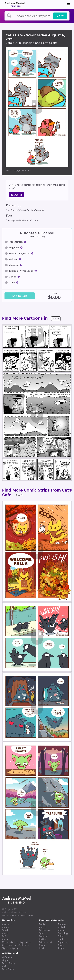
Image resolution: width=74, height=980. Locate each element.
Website (13, 259)
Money (61, 930)
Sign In (5, 948)
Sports (42, 933)
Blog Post (14, 248)
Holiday (43, 939)
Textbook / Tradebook (21, 271)
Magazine (14, 265)
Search (60, 16)
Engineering (63, 942)
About (5, 933)
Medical (61, 927)
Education (44, 936)
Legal (60, 939)
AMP (4, 966)
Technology (63, 924)
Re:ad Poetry (8, 969)
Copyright (29, 915)
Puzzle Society (9, 963)
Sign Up (15, 948)
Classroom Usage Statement (15, 945)
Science (61, 945)
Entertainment (46, 942)
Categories (7, 924)
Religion (61, 948)
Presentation (16, 242)
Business (43, 945)
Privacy (5, 915)
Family (42, 924)
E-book (13, 277)
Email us (16, 195)
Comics (6, 927)
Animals (43, 927)
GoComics (7, 957)
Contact (6, 939)
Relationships (45, 930)
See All (56, 318)
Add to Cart (20, 296)
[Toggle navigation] (69, 4)
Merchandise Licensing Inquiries (17, 942)
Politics (61, 936)
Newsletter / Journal (19, 253)
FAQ (4, 936)
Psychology (63, 933)
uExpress (6, 960)
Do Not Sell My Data (17, 915)
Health (42, 948)
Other (12, 282)
